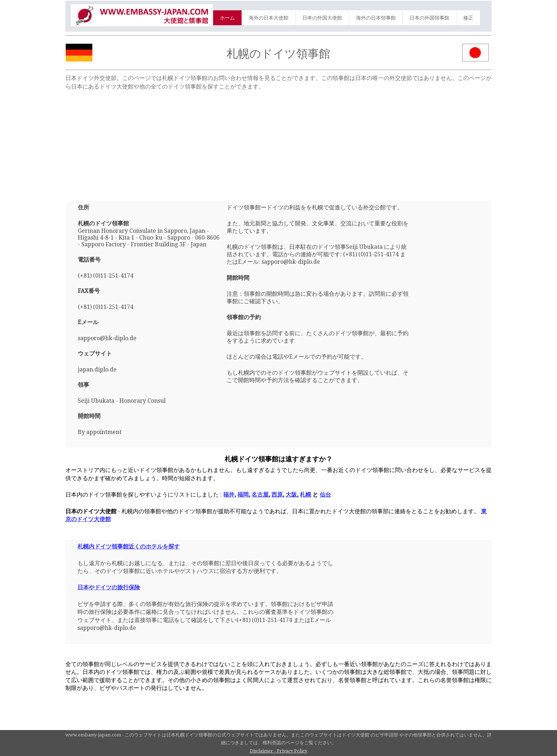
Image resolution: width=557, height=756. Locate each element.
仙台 (325, 495)
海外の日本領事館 (376, 18)
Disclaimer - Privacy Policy (278, 751)
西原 (277, 495)
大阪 (291, 495)
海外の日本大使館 (269, 18)
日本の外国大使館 (322, 18)
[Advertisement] (278, 143)
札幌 (305, 495)
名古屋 (260, 495)
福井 (229, 495)
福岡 (243, 495)
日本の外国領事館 (429, 18)
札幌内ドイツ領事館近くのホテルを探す (129, 546)
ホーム (227, 18)
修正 (468, 18)
